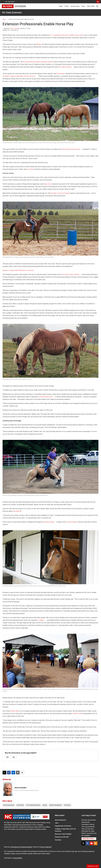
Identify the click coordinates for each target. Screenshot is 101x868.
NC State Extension (12, 13)
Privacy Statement (46, 847)
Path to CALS (91, 6)
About (61, 6)
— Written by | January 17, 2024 (16, 28)
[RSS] (96, 843)
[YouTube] (91, 843)
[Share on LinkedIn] (13, 773)
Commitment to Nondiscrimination (21, 847)
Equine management (55, 805)
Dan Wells (16, 511)
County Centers (75, 6)
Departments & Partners (63, 826)
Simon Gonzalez (15, 28)
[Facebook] (87, 843)
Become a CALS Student (63, 834)
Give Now (58, 840)
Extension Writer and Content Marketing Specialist (27, 790)
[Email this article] (18, 773)
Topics (83, 6)
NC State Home (10, 2)
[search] (98, 2)
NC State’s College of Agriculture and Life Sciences (19, 76)
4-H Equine (67, 805)
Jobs (57, 823)
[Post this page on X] (4, 773)
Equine (45, 805)
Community (20, 805)
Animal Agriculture (9, 805)
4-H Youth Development (33, 805)
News (4, 19)
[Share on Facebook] (9, 773)
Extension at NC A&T (62, 837)
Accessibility (18, 858)
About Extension (60, 820)
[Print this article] (22, 773)
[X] (83, 843)
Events (67, 6)
